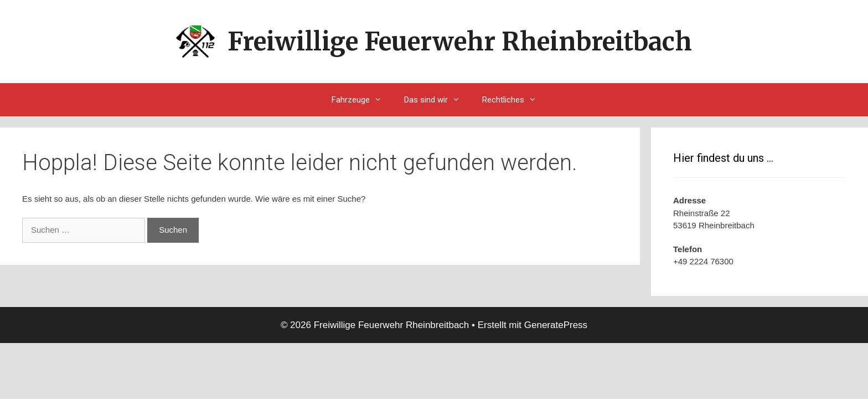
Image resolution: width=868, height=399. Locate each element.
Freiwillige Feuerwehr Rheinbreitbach (460, 42)
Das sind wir (438, 100)
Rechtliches (515, 100)
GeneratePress (556, 325)
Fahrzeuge (362, 100)
